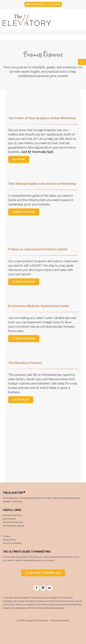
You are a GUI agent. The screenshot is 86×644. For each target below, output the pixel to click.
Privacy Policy (9, 540)
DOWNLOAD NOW (24, 212)
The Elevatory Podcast (13, 526)
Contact (6, 536)
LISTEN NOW (21, 400)
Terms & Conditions (12, 543)
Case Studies (9, 519)
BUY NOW (19, 159)
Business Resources (13, 522)
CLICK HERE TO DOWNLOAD (43, 573)
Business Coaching (12, 515)
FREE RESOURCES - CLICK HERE (43, 4)
